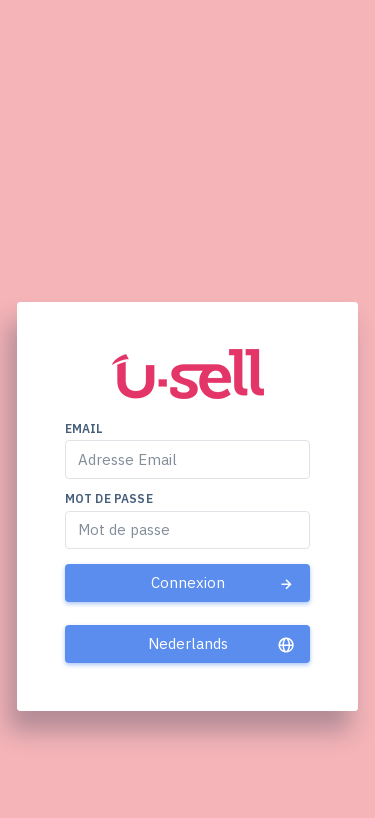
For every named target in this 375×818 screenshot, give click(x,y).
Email (84, 428)
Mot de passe (109, 498)
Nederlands (222, 644)
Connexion (223, 583)
